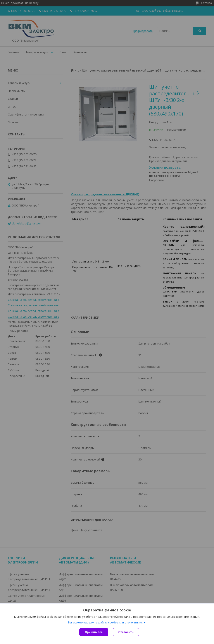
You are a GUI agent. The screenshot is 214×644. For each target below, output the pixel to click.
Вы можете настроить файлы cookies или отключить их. (105, 622)
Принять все (94, 632)
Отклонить (126, 632)
